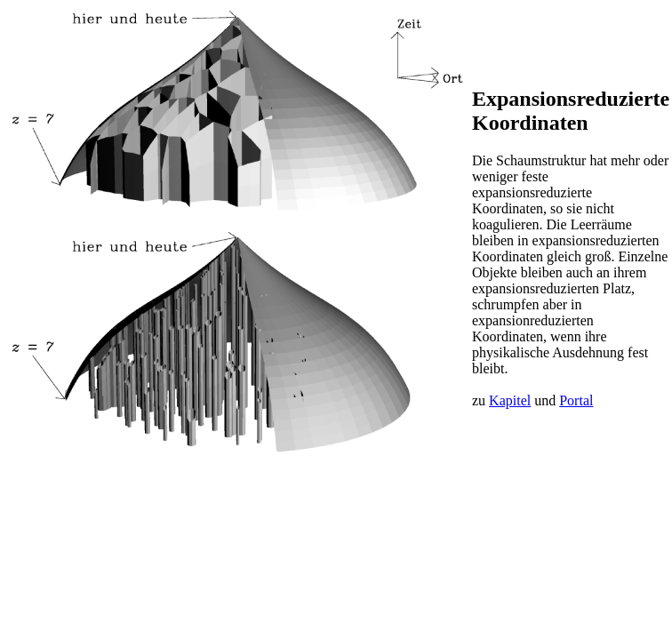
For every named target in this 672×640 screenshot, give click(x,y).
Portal (576, 400)
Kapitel (510, 400)
